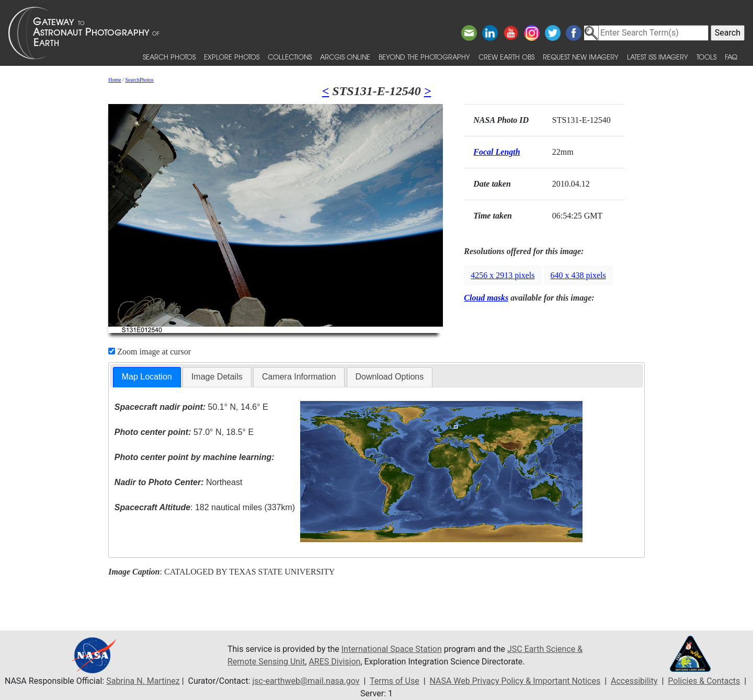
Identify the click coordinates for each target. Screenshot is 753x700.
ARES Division (334, 662)
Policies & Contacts (704, 681)
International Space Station (392, 649)
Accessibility (634, 681)
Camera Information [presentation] (299, 377)
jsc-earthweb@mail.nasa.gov (306, 681)
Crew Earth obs (506, 57)
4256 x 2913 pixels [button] (503, 275)
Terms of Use (395, 681)
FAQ (731, 57)
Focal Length (497, 152)
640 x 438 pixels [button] (578, 275)
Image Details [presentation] (217, 377)
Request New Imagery (581, 57)
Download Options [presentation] (390, 377)
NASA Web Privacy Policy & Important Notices (515, 681)
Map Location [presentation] (147, 377)
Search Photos (169, 57)
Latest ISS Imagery (658, 57)
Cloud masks (486, 298)
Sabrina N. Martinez (143, 681)
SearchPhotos (140, 80)
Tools (706, 57)
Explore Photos (232, 57)
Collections (290, 57)
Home (115, 80)
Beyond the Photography (424, 57)
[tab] (147, 377)
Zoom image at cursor (150, 352)
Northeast (178, 482)
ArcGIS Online (345, 57)
